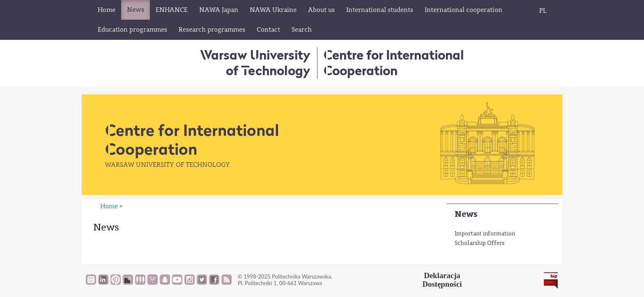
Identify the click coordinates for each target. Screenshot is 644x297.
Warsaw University (255, 63)
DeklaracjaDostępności (442, 280)
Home (109, 206)
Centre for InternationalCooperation (394, 63)
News (466, 214)
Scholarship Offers (480, 243)
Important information (485, 234)
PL (543, 11)
